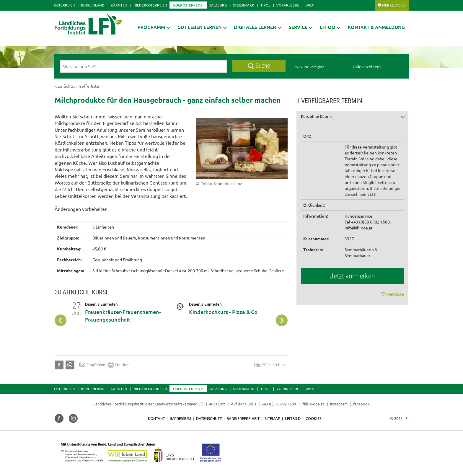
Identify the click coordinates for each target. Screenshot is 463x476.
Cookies (314, 418)
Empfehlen (92, 365)
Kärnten (119, 5)
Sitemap (272, 418)
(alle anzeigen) (367, 66)
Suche (259, 66)
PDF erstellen (269, 365)
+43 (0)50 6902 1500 (279, 404)
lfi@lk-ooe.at (313, 404)
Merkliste (394, 5)
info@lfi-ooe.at (359, 228)
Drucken (119, 365)
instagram (339, 404)
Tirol (265, 5)
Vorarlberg (288, 5)
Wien (310, 5)
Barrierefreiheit (243, 418)
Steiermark (244, 5)
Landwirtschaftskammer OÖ (179, 404)
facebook (361, 404)
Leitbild (293, 418)
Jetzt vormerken (352, 276)
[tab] (353, 119)
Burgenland (93, 5)
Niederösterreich (150, 5)
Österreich (64, 5)
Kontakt (156, 418)
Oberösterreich (188, 5)
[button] (154, 27)
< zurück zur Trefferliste (77, 86)
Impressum (180, 418)
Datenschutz (209, 418)
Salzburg (218, 5)
